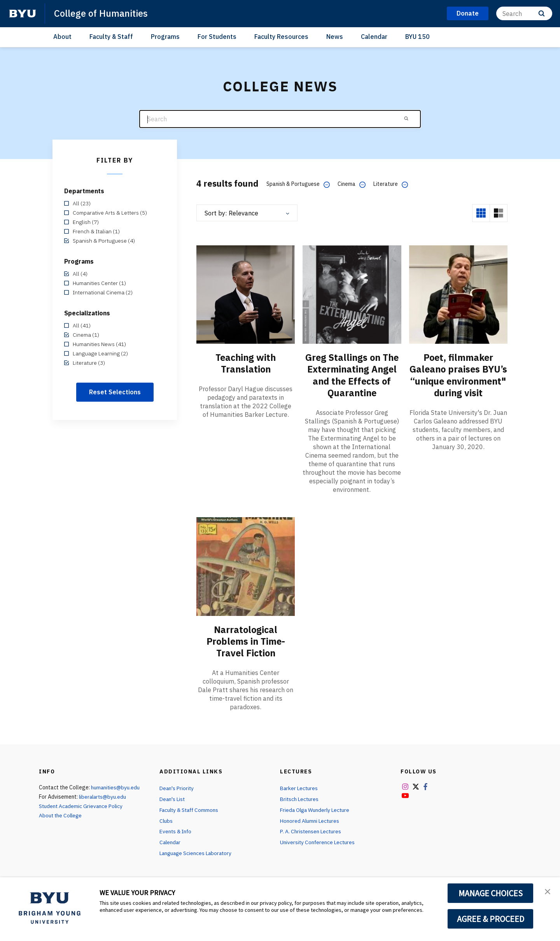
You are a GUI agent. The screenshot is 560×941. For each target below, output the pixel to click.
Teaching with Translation (246, 363)
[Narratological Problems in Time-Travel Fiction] (246, 566)
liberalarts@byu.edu (104, 796)
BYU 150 (417, 37)
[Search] (524, 13)
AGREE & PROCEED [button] (491, 919)
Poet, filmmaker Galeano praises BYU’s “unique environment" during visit (458, 381)
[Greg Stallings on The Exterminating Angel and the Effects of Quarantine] (352, 294)
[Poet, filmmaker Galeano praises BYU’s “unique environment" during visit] (458, 294)
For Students (217, 37)
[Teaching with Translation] (246, 294)
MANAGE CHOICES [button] (491, 893)
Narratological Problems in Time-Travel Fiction (246, 640)
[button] (547, 891)
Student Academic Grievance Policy (82, 805)
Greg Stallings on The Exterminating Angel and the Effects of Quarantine (352, 375)
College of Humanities (102, 13)
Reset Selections (115, 392)
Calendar (374, 37)
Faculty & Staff (111, 37)
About (62, 37)
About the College (61, 815)
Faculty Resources (281, 37)
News (335, 37)
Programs (165, 37)
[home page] (23, 14)
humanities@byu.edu (116, 787)
